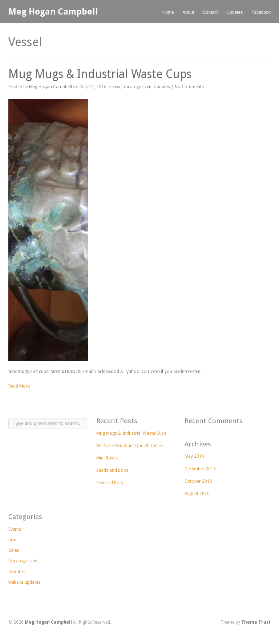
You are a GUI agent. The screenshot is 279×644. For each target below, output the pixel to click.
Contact (210, 12)
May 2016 (194, 456)
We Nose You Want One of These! (130, 446)
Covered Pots (110, 483)
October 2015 (198, 481)
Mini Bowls (107, 458)
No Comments (189, 87)
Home (168, 12)
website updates (24, 582)
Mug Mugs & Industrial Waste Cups (100, 74)
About (188, 12)
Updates (235, 12)
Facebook (261, 12)
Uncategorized (137, 87)
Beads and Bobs (112, 470)
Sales (14, 550)
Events (15, 529)
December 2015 (200, 469)
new (116, 87)
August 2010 (197, 494)
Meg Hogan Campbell (53, 12)
